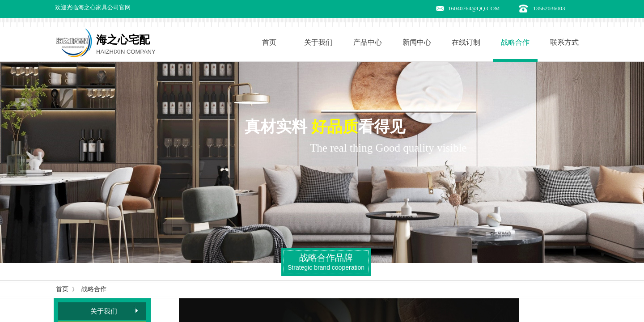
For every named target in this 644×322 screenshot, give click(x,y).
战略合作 (515, 42)
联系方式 (564, 42)
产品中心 (368, 42)
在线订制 (466, 42)
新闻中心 (417, 42)
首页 (269, 42)
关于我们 (318, 42)
